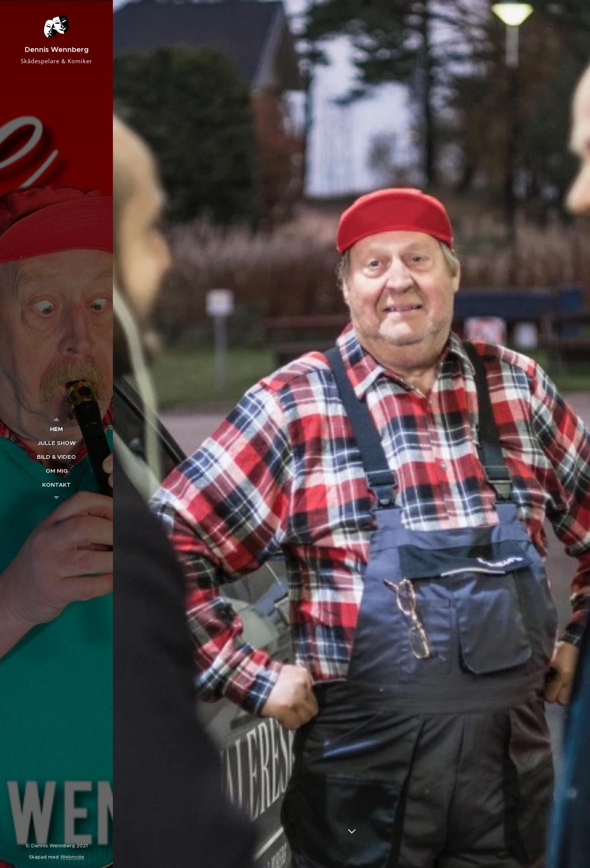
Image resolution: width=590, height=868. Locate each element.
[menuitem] (56, 429)
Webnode (72, 857)
